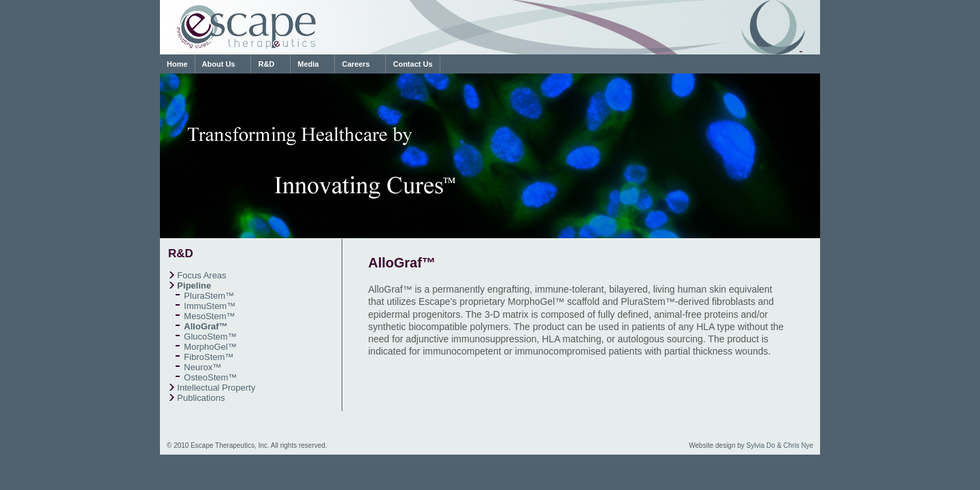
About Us (219, 64)
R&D (266, 64)
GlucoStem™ (210, 337)
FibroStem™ (209, 357)
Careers (356, 64)
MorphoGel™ (210, 347)
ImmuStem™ (210, 306)
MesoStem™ (209, 316)
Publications (201, 398)
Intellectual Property (216, 388)
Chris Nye (798, 445)
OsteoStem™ (210, 377)
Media (308, 64)
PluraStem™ (209, 296)
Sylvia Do (761, 445)
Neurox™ (202, 367)
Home (177, 64)
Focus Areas (201, 275)
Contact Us (412, 64)
